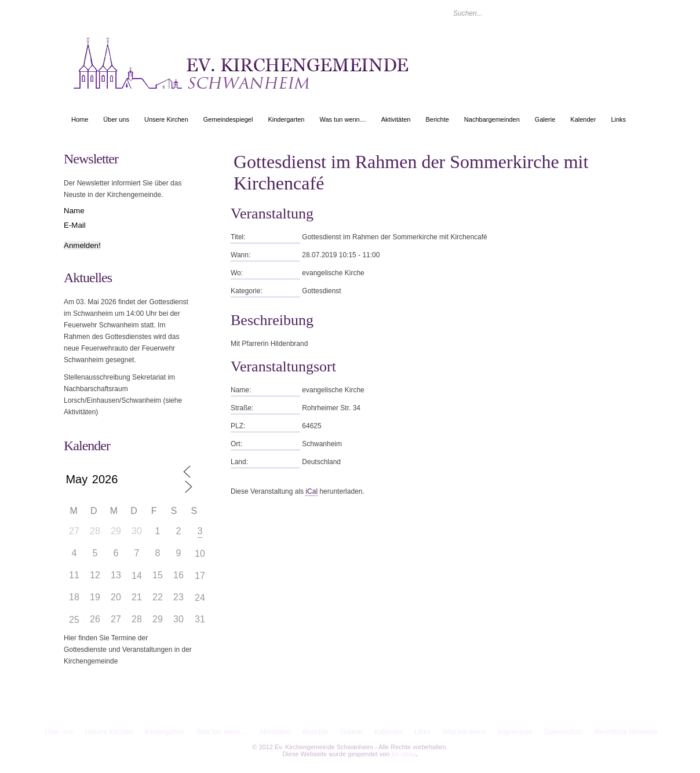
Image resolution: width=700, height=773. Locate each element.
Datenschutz (564, 732)
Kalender (583, 119)
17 (200, 576)
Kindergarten (286, 119)
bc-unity (404, 754)
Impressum (515, 732)
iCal (311, 491)
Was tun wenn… (342, 119)
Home (80, 119)
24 (200, 598)
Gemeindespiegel (228, 119)
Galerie (545, 119)
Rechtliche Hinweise (626, 732)
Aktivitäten (396, 119)
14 (137, 576)
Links (618, 119)
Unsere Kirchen (166, 119)
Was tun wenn (464, 732)
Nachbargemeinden (492, 119)
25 (74, 620)
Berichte (437, 119)
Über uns (116, 119)
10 (200, 554)
